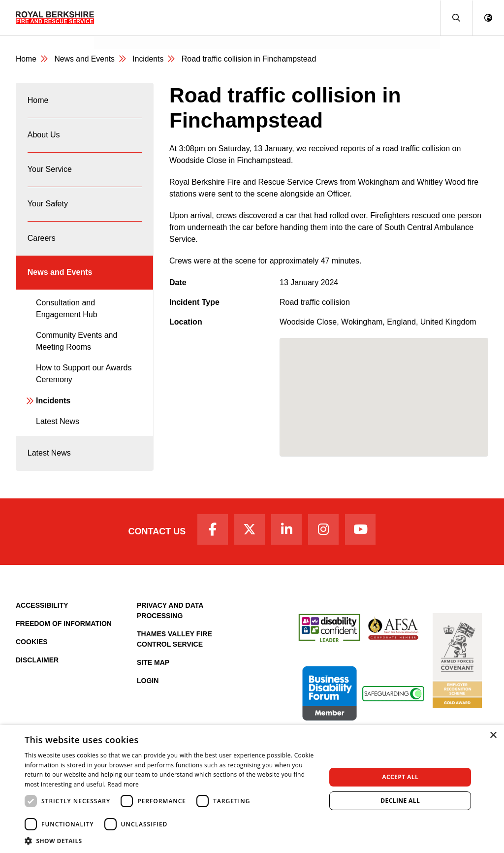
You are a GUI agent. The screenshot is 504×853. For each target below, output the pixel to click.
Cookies (32, 651)
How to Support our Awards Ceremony (84, 380)
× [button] (493, 736)
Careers (42, 243)
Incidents (150, 59)
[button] (456, 18)
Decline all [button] (400, 801)
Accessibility (42, 614)
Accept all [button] (400, 777)
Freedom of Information (64, 632)
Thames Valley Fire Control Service (174, 648)
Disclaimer (37, 669)
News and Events (133, 32)
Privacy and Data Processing (170, 619)
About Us (44, 137)
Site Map (153, 671)
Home (26, 59)
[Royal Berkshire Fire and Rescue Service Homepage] (55, 18)
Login (148, 689)
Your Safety (48, 208)
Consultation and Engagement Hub (67, 315)
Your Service (50, 172)
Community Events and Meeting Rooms (77, 348)
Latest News (58, 428)
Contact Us (155, 540)
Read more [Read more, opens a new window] (123, 784)
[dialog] (252, 789)
